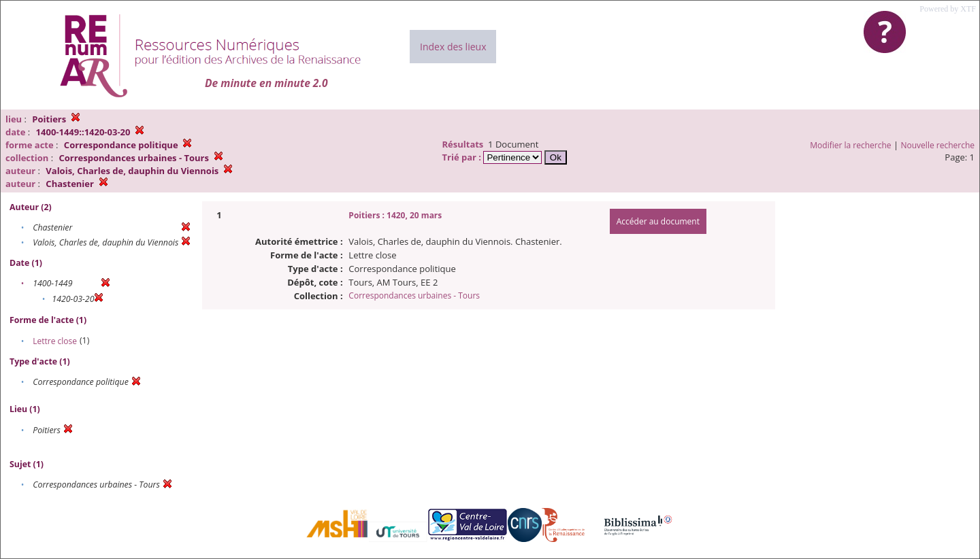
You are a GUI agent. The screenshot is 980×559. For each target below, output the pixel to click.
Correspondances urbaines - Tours (414, 295)
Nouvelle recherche (938, 145)
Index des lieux (453, 47)
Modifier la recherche (850, 145)
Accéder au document (658, 221)
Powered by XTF (948, 9)
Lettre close (55, 341)
